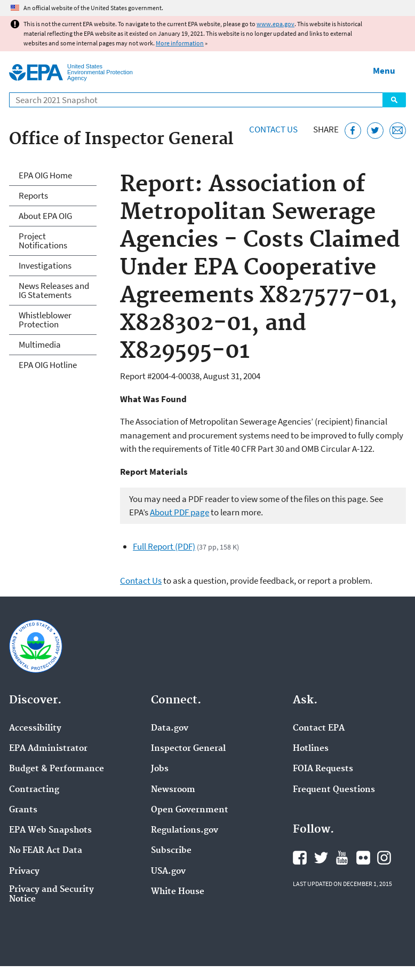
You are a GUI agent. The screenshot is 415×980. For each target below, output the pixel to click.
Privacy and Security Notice (51, 895)
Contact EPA (319, 728)
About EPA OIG (45, 216)
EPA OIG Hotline (48, 365)
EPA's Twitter (321, 858)
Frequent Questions (334, 790)
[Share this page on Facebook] (353, 131)
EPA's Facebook (300, 858)
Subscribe (171, 851)
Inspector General (188, 749)
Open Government (190, 810)
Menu (384, 70)
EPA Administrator (48, 749)
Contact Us (273, 129)
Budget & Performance (57, 769)
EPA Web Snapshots (50, 830)
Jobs (160, 769)
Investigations (45, 265)
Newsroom (173, 790)
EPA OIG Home (45, 175)
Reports (33, 195)
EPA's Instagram (384, 858)
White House (178, 892)
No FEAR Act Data (46, 851)
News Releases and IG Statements (54, 290)
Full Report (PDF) (164, 546)
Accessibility (35, 728)
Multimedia (40, 344)
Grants (23, 810)
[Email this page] (398, 131)
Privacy (24, 872)
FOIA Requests (323, 769)
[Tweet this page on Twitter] (375, 131)
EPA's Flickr (363, 858)
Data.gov (170, 728)
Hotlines (311, 749)
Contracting (34, 790)
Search (394, 100)
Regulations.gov (185, 830)
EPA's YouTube (342, 858)
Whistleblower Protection (45, 320)
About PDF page (179, 512)
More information (180, 43)
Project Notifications (43, 241)
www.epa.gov (276, 24)
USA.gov (168, 872)
